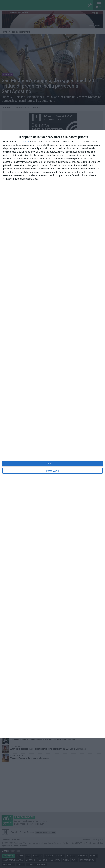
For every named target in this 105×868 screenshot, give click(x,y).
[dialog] (52, 434)
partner (25, 142)
